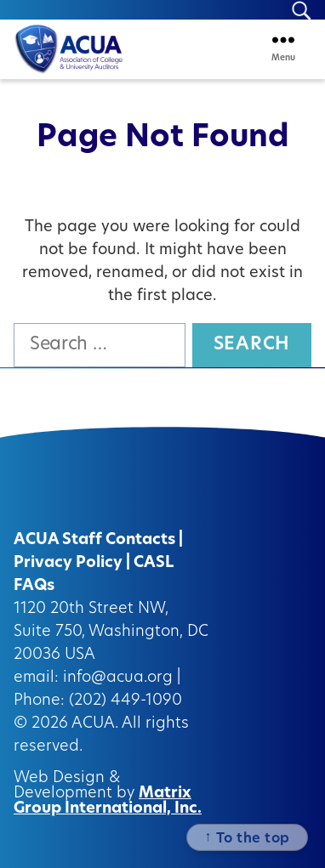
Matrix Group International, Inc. (108, 801)
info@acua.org (118, 678)
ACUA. (95, 724)
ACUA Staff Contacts (94, 540)
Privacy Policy (68, 563)
